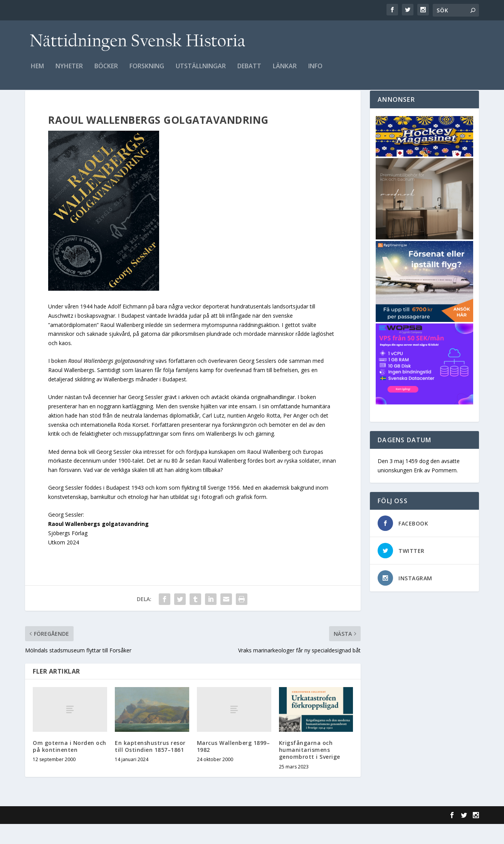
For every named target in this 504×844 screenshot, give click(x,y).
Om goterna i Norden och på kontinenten (70, 766)
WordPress (150, 835)
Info (315, 72)
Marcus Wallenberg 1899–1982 (234, 766)
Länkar (285, 72)
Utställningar (201, 72)
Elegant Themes (78, 835)
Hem (37, 72)
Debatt (249, 72)
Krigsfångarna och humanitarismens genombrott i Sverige (310, 770)
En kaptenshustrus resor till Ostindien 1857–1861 (150, 766)
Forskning (147, 72)
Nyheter (69, 72)
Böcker (106, 72)
